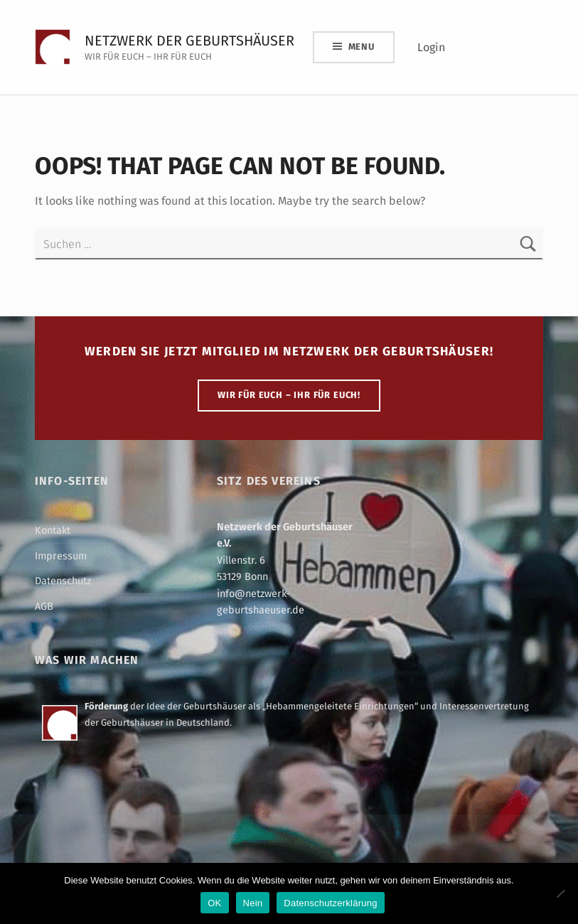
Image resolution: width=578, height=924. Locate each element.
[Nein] (560, 893)
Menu (362, 47)
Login (431, 47)
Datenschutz (63, 581)
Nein (253, 903)
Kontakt (53, 530)
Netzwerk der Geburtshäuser (189, 41)
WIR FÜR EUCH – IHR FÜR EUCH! (289, 395)
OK (214, 903)
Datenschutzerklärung (330, 903)
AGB (44, 606)
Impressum (61, 556)
